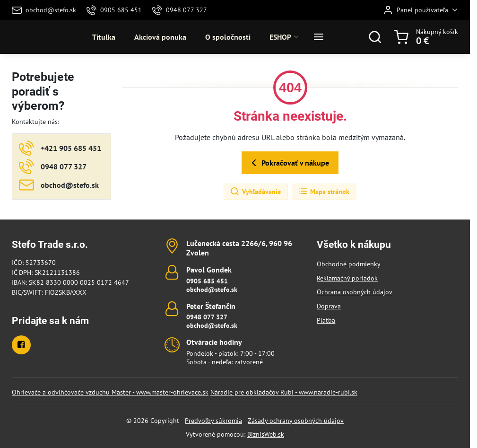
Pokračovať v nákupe (289, 163)
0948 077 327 (207, 317)
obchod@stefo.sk (212, 290)
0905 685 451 (207, 281)
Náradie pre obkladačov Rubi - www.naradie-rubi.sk (284, 392)
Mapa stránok (324, 192)
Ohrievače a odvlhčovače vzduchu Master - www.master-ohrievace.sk (110, 392)
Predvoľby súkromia (213, 421)
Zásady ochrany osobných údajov (296, 421)
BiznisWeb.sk (266, 434)
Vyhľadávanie (255, 192)
